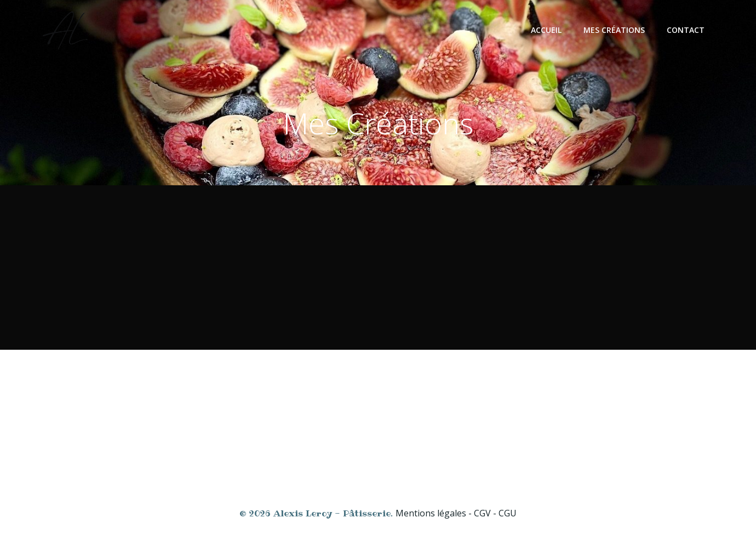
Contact (686, 30)
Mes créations (614, 30)
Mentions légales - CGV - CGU (456, 513)
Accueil (546, 30)
